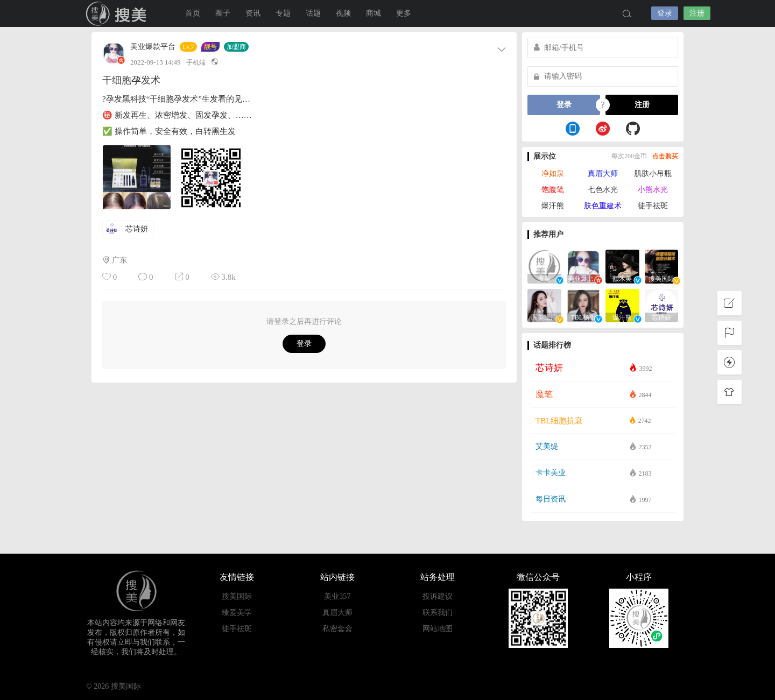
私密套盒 (337, 629)
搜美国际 (118, 13)
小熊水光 (653, 190)
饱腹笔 (553, 190)
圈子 (223, 13)
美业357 (337, 596)
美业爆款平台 (153, 47)
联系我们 (438, 613)
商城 (374, 13)
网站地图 (438, 629)
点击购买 (665, 156)
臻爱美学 (237, 613)
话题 (313, 13)
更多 (404, 13)
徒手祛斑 (653, 206)
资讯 (253, 13)
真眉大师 (603, 174)
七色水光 (603, 190)
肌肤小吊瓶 (653, 174)
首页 (193, 13)
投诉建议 (438, 596)
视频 (343, 13)
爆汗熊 (553, 206)
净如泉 (553, 174)
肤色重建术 (603, 206)
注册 (697, 13)
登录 (665, 13)
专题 (283, 13)
